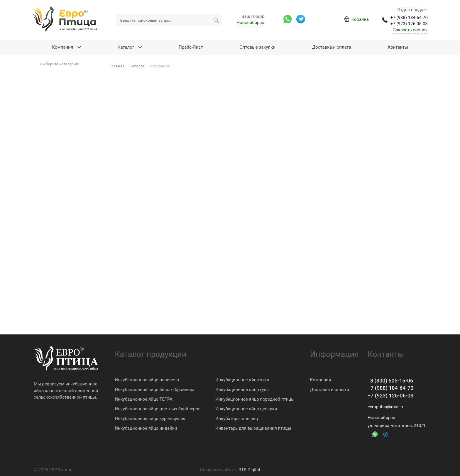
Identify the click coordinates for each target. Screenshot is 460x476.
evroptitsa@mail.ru (386, 407)
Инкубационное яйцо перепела (147, 380)
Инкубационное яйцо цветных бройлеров (158, 409)
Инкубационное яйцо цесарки (246, 409)
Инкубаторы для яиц (237, 419)
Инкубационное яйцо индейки (146, 428)
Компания (321, 380)
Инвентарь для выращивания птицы (253, 428)
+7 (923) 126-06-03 (390, 396)
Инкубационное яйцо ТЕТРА (144, 399)
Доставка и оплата (330, 390)
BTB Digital (249, 470)
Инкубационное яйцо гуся (242, 390)
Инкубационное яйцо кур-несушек (150, 419)
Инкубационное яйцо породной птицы (255, 399)
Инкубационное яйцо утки (242, 380)
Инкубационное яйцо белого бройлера (155, 390)
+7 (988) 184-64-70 (390, 388)
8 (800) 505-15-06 (390, 381)
